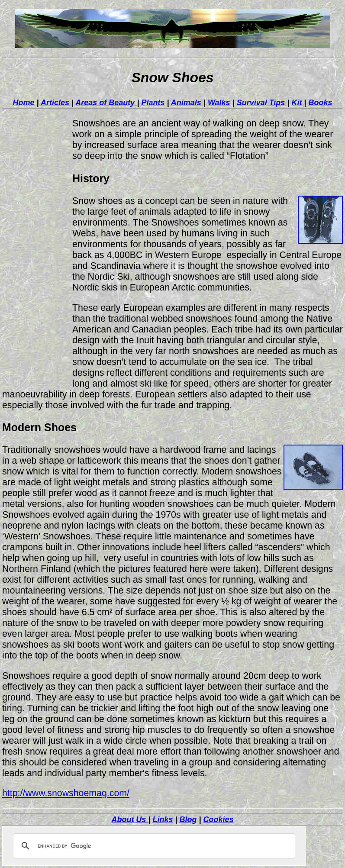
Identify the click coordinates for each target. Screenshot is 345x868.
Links (163, 820)
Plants (153, 103)
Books (320, 103)
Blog (188, 820)
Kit (297, 103)
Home (24, 103)
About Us (130, 820)
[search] (153, 846)
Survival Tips (262, 103)
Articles (56, 103)
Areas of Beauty (106, 103)
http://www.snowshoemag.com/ (66, 793)
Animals (186, 103)
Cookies (219, 820)
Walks (219, 103)
